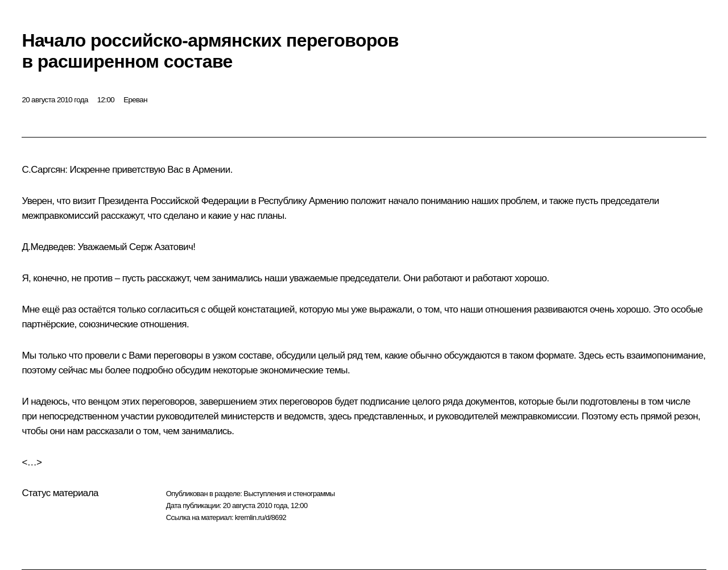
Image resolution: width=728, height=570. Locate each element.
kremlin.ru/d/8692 (260, 517)
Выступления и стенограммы (289, 494)
